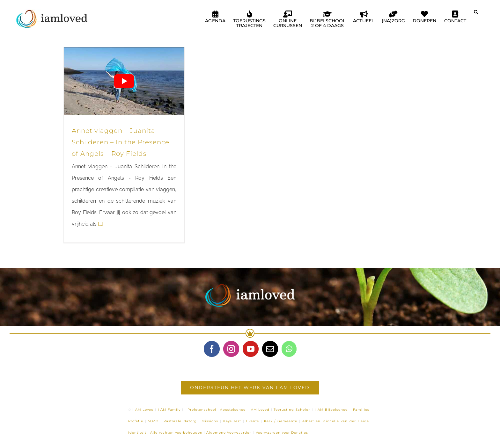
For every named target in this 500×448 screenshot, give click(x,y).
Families (361, 410)
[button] (476, 14)
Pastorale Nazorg (180, 421)
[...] (101, 224)
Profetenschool (202, 410)
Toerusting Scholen (292, 410)
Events (253, 421)
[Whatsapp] (289, 349)
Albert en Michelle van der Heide (336, 421)
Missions (210, 421)
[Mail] (270, 349)
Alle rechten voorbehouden (176, 433)
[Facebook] (212, 349)
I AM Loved (143, 410)
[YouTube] (251, 349)
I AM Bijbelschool (332, 410)
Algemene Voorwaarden (229, 433)
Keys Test (232, 421)
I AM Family (169, 410)
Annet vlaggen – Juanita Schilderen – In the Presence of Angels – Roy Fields (121, 142)
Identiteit (137, 433)
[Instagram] (231, 349)
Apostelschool (233, 410)
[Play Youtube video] (124, 81)
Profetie (136, 421)
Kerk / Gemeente (281, 421)
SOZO (153, 421)
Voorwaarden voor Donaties (282, 433)
